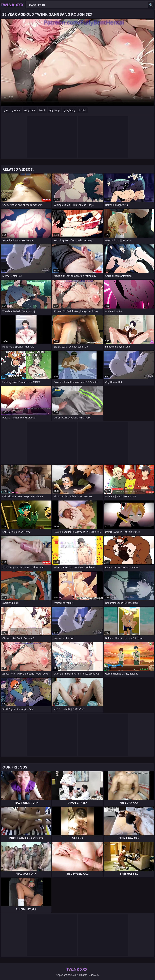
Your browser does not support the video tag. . (77, 62)
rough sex (30, 110)
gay (6, 110)
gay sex (16, 110)
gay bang (55, 110)
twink (42, 110)
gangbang (69, 110)
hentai (83, 110)
